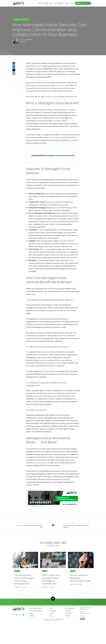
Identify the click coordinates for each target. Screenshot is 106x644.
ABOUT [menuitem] (31, 613)
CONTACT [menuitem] (68, 611)
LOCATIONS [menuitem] (68, 613)
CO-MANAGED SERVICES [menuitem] (36, 611)
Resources (61, 3)
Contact (67, 3)
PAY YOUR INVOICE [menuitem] (70, 608)
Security (45, 571)
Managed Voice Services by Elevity (60, 156)
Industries (46, 3)
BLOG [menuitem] (51, 608)
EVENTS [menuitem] (52, 613)
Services (40, 3)
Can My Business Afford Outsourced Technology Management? (24, 579)
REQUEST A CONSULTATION (83, 3)
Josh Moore (29, 40)
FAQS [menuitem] (51, 616)
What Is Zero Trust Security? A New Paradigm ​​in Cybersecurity (51, 579)
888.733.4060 (83, 612)
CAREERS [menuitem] (32, 616)
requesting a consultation (36, 463)
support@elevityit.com (85, 613)
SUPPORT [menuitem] (68, 616)
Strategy (17, 571)
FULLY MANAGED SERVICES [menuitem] (36, 608)
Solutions (17, 20)
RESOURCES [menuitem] (53, 611)
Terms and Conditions (56, 620)
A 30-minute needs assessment (62, 137)
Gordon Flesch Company (51, 619)
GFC (72, 3)
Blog (56, 3)
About (52, 3)
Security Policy (48, 620)
